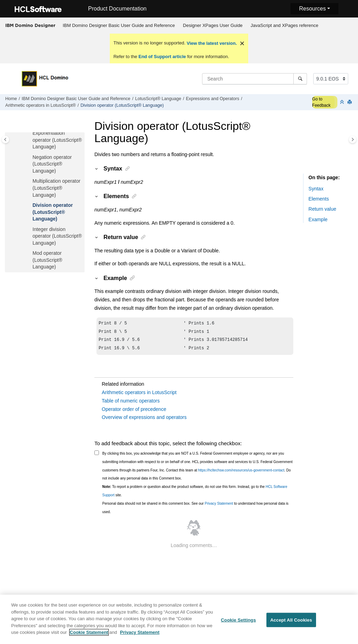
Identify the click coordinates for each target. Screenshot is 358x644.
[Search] (300, 79)
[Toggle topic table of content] (353, 139)
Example (318, 219)
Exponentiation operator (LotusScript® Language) (57, 140)
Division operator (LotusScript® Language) (122, 105)
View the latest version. (211, 43)
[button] (30, 133)
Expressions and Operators (213, 99)
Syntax (316, 189)
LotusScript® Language (158, 99)
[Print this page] (350, 102)
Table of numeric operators (131, 404)
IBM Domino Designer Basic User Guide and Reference (119, 25)
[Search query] (255, 79)
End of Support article (162, 57)
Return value (322, 209)
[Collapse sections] (343, 102)
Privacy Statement (219, 506)
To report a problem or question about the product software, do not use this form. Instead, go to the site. (195, 494)
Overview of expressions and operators (144, 420)
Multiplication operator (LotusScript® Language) (56, 188)
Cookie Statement (89, 636)
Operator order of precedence (134, 412)
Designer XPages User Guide (213, 25)
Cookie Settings (238, 624)
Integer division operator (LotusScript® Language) (57, 236)
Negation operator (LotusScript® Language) (52, 164)
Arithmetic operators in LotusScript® (41, 105)
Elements (318, 199)
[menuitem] (119, 26)
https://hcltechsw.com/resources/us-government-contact (241, 473)
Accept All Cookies (291, 624)
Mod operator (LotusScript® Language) (47, 260)
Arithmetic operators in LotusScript (139, 395)
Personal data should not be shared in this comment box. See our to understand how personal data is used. (196, 510)
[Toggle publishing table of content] (5, 139)
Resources (312, 9)
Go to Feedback (321, 102)
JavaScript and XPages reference (285, 25)
